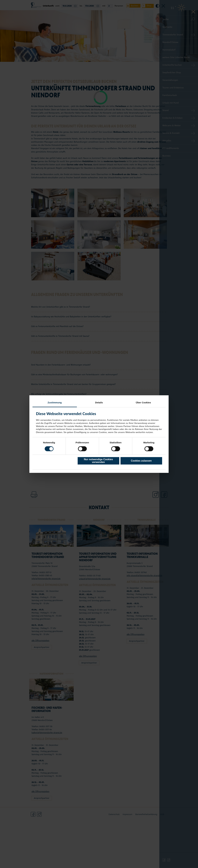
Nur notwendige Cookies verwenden (98, 461)
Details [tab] (99, 402)
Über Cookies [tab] (143, 402)
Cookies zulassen (141, 461)
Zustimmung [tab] (55, 402)
